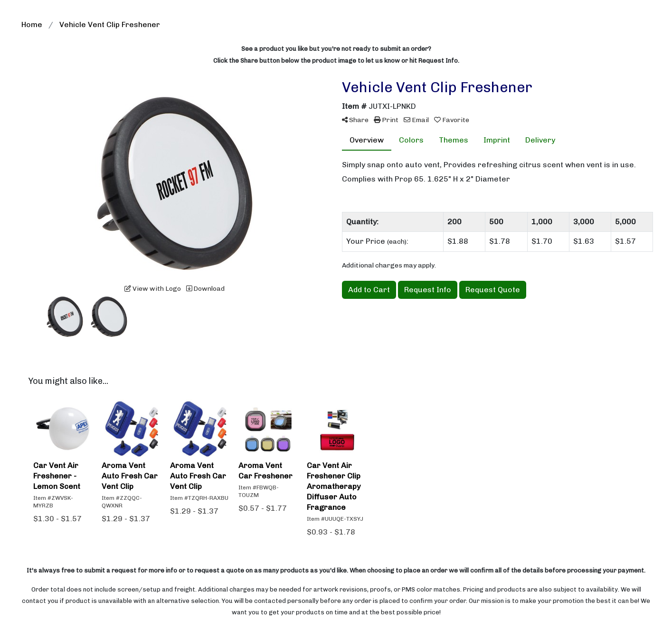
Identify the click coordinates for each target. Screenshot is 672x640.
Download (205, 289)
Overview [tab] (367, 140)
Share (355, 120)
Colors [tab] (411, 140)
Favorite (452, 120)
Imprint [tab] (497, 140)
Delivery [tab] (540, 140)
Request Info (428, 290)
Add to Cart (369, 290)
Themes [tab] (454, 140)
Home (32, 24)
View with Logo (153, 289)
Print (386, 120)
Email (416, 120)
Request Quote (493, 290)
